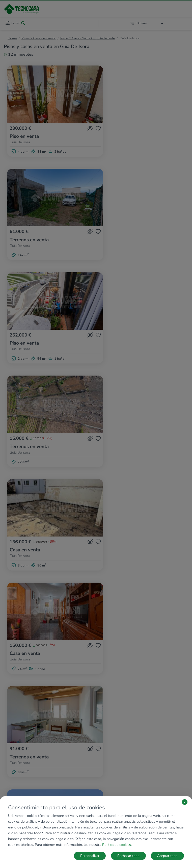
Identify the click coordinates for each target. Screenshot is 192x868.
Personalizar (90, 856)
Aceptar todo (167, 856)
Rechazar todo (128, 856)
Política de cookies (117, 845)
